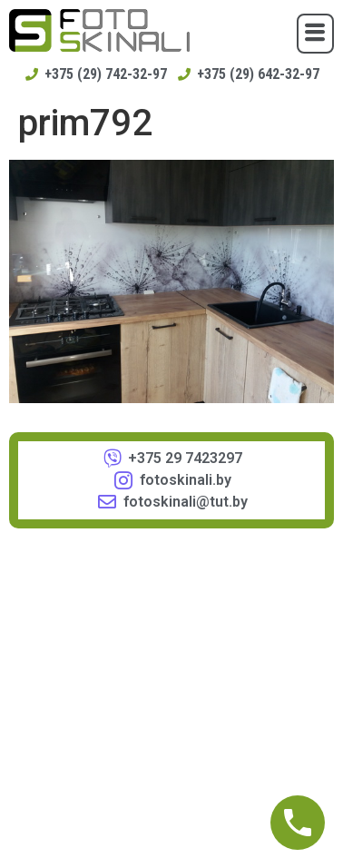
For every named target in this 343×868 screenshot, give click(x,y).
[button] (315, 34)
